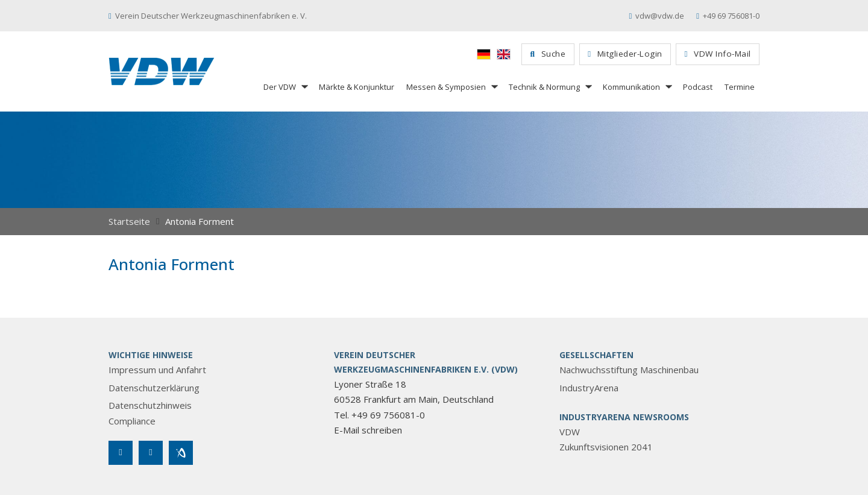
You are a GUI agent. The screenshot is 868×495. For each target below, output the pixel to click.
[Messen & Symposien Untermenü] (494, 87)
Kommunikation (631, 87)
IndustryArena (589, 388)
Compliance (132, 421)
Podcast (698, 87)
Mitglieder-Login (625, 54)
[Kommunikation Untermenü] (668, 87)
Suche (548, 54)
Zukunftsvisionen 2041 (606, 447)
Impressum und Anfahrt (157, 370)
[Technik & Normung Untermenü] (588, 87)
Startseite (129, 221)
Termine (740, 87)
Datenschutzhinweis (150, 405)
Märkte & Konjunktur (357, 87)
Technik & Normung (544, 87)
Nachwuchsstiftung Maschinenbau (629, 370)
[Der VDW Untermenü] (304, 87)
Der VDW (280, 87)
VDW (570, 432)
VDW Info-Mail (718, 54)
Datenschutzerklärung (154, 388)
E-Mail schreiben (368, 430)
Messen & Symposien (446, 87)
